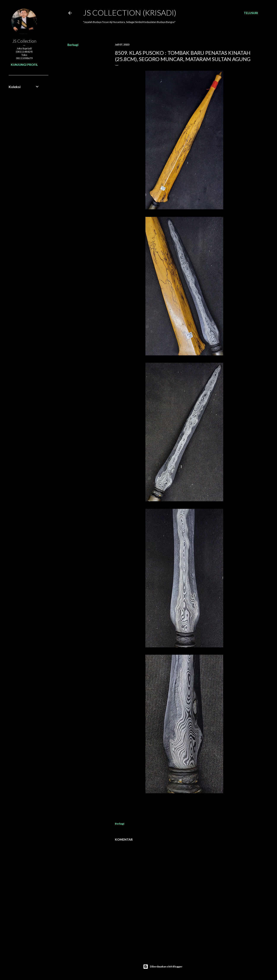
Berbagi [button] (73, 45)
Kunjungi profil (24, 65)
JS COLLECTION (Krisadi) (130, 13)
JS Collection (24, 41)
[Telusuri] (251, 13)
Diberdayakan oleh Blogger (163, 967)
